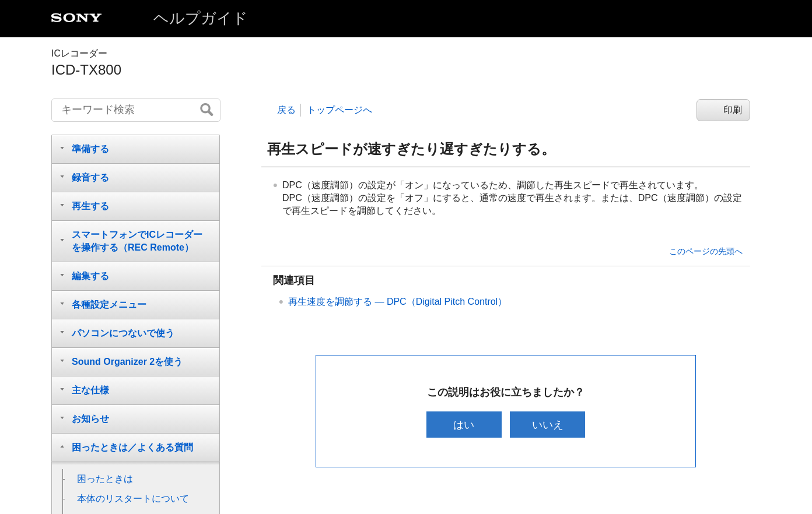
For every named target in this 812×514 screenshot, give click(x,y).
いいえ (548, 425)
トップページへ (339, 110)
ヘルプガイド (201, 18)
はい (464, 425)
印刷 (733, 110)
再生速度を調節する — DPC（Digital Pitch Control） (398, 302)
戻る (286, 110)
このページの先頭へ (706, 251)
